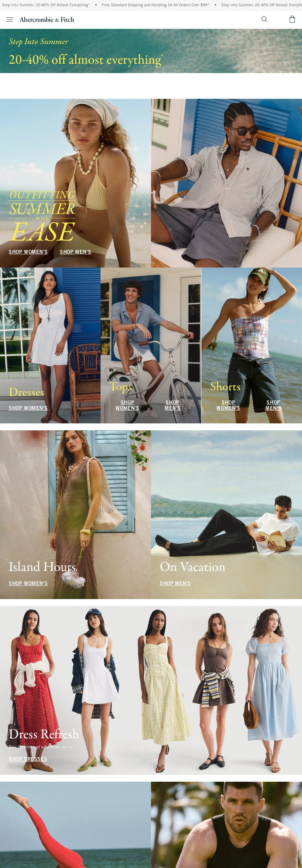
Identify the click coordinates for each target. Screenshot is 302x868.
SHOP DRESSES (28, 760)
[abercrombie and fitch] (47, 19)
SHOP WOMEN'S (28, 77)
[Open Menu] (8, 19)
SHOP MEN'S (75, 77)
